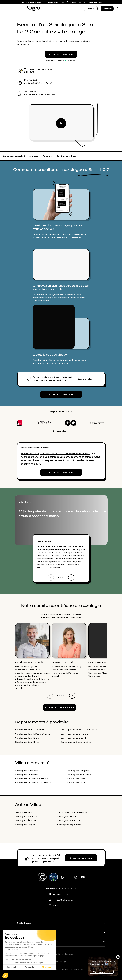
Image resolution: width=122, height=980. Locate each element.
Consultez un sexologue (61, 54)
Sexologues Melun (66, 816)
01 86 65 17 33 (61, 894)
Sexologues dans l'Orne (27, 742)
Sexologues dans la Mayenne (75, 734)
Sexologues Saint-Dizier (69, 820)
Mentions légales (61, 962)
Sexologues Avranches (27, 771)
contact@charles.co (63, 900)
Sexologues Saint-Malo (79, 775)
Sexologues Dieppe (25, 825)
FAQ (55, 905)
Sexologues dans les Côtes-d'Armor (79, 730)
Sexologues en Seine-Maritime (76, 742)
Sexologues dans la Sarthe (74, 738)
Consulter (107, 9)
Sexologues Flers (76, 779)
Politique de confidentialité (61, 954)
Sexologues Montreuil (26, 816)
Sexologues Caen (76, 783)
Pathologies (24, 923)
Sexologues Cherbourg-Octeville (32, 779)
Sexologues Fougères (78, 771)
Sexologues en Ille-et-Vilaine (30, 730)
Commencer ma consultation (59, 707)
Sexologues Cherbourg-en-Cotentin (33, 783)
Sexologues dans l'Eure (27, 738)
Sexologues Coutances (27, 775)
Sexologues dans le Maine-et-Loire (33, 734)
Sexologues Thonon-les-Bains (72, 812)
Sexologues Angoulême (69, 825)
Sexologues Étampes (26, 820)
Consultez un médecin (81, 858)
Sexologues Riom (24, 812)
